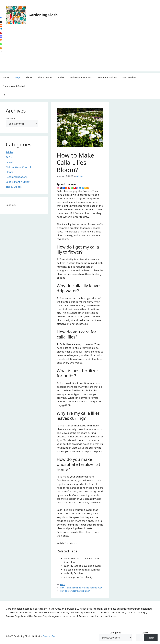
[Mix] (1, 40)
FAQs (18, 77)
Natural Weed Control (14, 86)
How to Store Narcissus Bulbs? (75, 591)
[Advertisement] (80, 51)
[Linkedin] (80, 188)
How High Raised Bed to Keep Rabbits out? (81, 588)
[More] (88, 188)
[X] (61, 188)
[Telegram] (83, 188)
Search (145, 633)
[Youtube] (75, 188)
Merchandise (129, 77)
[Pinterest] (69, 188)
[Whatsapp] (72, 188)
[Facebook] (64, 188)
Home (6, 77)
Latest (9, 162)
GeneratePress (50, 636)
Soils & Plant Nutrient (81, 77)
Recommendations (107, 77)
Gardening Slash (43, 15)
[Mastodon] (1, 37)
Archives (11, 118)
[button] (4, 95)
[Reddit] (66, 188)
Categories (115, 633)
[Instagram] (58, 188)
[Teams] (77, 188)
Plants (29, 77)
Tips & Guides (45, 77)
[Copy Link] (86, 188)
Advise (61, 77)
